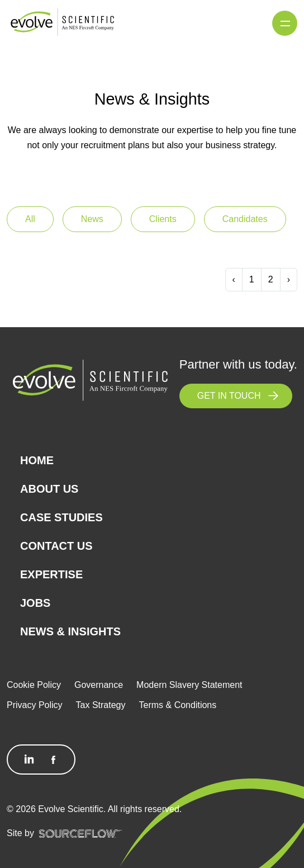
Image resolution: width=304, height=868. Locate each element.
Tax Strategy (101, 705)
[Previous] (234, 280)
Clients (163, 219)
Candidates (245, 219)
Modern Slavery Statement (189, 685)
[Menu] (285, 23)
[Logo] (63, 23)
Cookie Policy (34, 685)
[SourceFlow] (80, 833)
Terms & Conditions (178, 705)
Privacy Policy (35, 705)
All (30, 219)
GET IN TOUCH (229, 396)
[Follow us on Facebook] (54, 759)
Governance (99, 685)
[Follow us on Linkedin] (29, 759)
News (92, 219)
